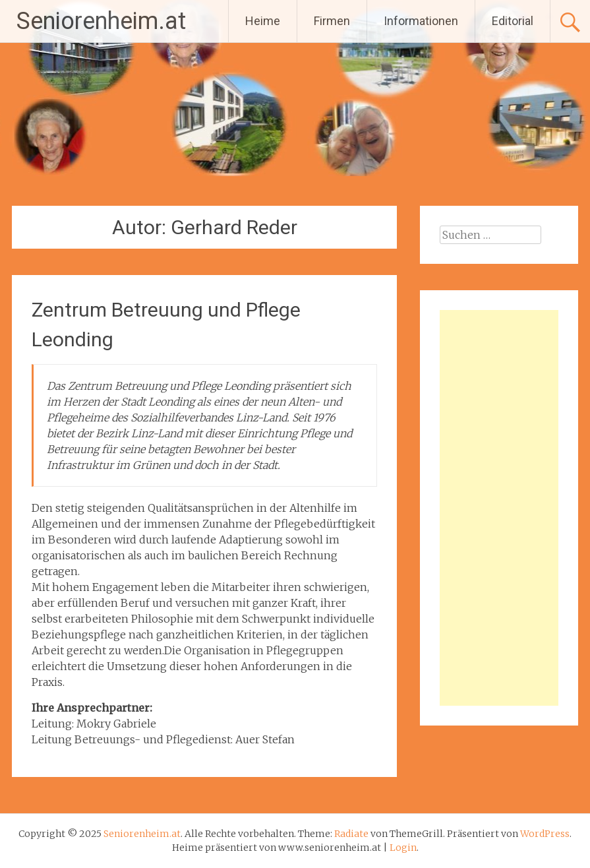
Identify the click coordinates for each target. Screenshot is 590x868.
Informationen (421, 21)
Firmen (332, 21)
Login (403, 848)
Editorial (513, 21)
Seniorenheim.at (101, 21)
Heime (263, 21)
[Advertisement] (499, 508)
